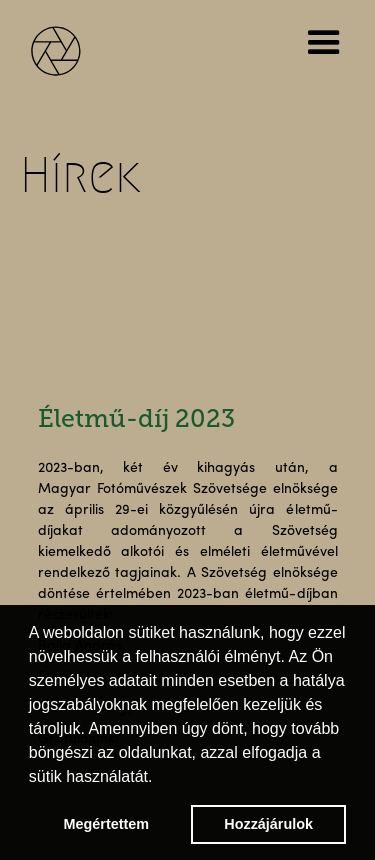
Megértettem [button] (107, 824)
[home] (70, 48)
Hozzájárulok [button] (268, 824)
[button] (328, 43)
